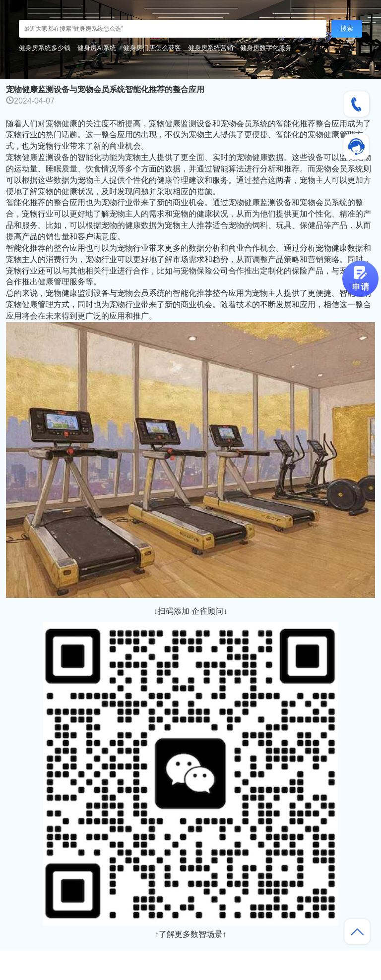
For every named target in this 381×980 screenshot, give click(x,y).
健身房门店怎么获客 (152, 48)
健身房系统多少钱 (45, 48)
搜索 (347, 28)
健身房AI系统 (96, 48)
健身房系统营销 (211, 48)
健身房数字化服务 (266, 48)
